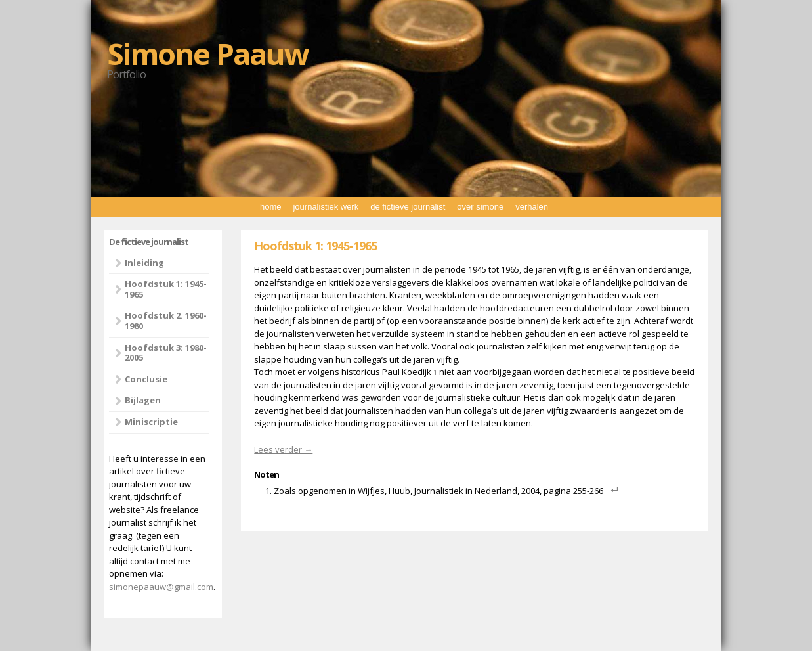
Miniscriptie (151, 422)
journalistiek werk (326, 207)
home (271, 207)
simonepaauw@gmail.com (161, 587)
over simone (480, 207)
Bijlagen (143, 400)
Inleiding (144, 263)
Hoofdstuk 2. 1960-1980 (166, 321)
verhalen (532, 207)
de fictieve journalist (408, 207)
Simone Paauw (208, 53)
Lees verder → (283, 449)
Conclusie (146, 379)
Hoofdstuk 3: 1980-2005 (166, 353)
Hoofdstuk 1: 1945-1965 (166, 289)
